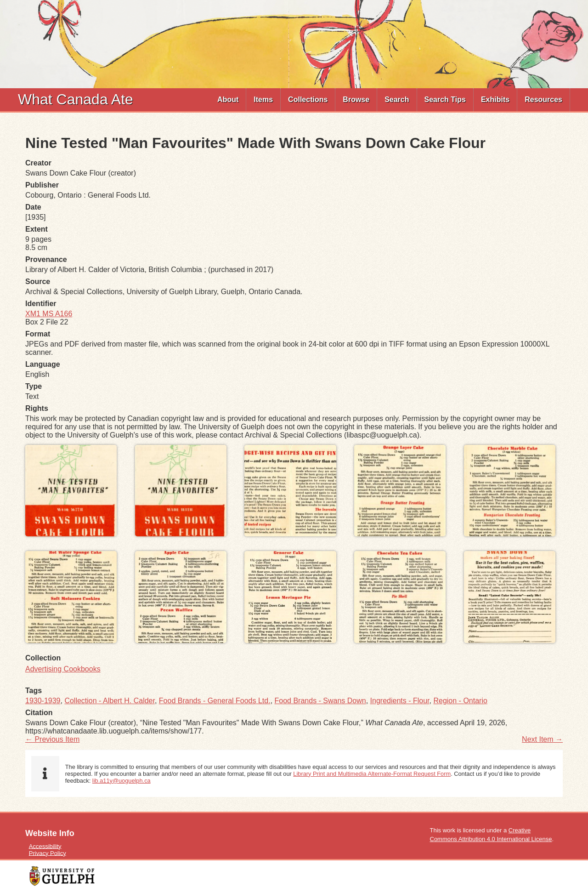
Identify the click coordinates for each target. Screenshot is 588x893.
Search (397, 100)
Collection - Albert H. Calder (110, 701)
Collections (308, 100)
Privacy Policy (48, 853)
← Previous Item (52, 739)
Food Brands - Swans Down (320, 701)
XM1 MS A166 (49, 314)
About (228, 100)
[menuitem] (228, 100)
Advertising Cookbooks (63, 669)
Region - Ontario (460, 701)
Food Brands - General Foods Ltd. (215, 701)
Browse (356, 100)
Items (263, 100)
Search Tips (445, 100)
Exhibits (495, 100)
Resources (543, 100)
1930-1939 (43, 701)
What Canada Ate (76, 99)
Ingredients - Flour (400, 701)
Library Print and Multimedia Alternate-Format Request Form (372, 774)
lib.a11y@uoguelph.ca (122, 781)
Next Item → (542, 739)
